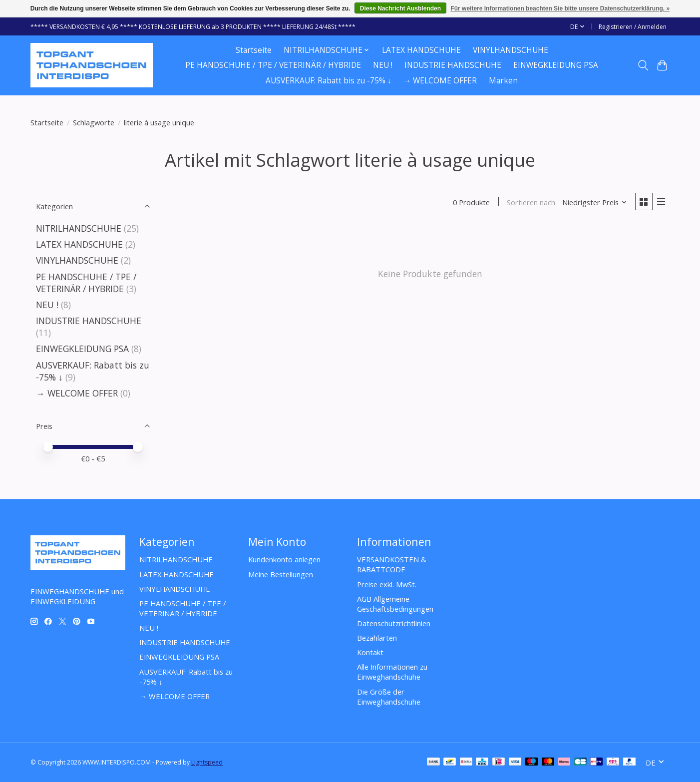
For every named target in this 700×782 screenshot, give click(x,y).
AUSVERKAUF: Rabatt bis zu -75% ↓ (329, 81)
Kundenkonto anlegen (284, 559)
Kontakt (370, 652)
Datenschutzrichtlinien (394, 623)
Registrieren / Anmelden (633, 27)
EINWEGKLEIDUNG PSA (556, 65)
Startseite (254, 50)
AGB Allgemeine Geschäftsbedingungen (395, 604)
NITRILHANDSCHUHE (79, 228)
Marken (503, 81)
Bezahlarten (377, 638)
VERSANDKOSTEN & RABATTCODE (392, 564)
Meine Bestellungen (281, 574)
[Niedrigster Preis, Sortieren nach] (595, 202)
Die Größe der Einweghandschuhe (389, 697)
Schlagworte (94, 122)
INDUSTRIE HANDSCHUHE (453, 65)
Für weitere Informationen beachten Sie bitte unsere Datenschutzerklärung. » (560, 8)
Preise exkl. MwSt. (387, 584)
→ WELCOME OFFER (440, 81)
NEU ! (383, 65)
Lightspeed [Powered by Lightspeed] (207, 762)
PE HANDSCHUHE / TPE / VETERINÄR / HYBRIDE (273, 65)
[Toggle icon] (643, 65)
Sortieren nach (531, 202)
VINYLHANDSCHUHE (511, 50)
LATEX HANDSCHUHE (421, 50)
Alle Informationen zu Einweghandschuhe (392, 672)
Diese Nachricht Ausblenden (400, 8)
